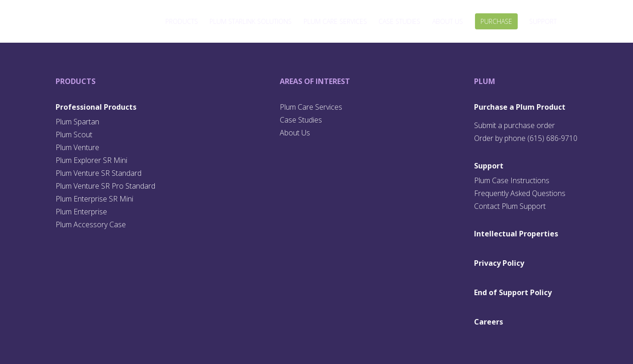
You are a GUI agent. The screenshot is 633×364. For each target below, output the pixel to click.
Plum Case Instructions (512, 180)
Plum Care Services (335, 21)
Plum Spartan (77, 122)
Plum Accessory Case (91, 224)
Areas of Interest (315, 81)
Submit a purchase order (514, 125)
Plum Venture (77, 147)
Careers (489, 322)
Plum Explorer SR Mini (91, 160)
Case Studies (399, 21)
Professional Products (96, 107)
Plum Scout (74, 134)
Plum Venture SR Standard (99, 173)
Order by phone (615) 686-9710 (526, 138)
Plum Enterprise (81, 212)
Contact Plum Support (510, 206)
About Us (448, 21)
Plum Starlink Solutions (251, 21)
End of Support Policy (513, 292)
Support (543, 21)
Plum (485, 81)
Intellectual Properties (516, 234)
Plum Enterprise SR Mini (94, 199)
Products (182, 21)
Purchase (496, 21)
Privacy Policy (499, 263)
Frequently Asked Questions (520, 193)
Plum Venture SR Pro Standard (105, 186)
